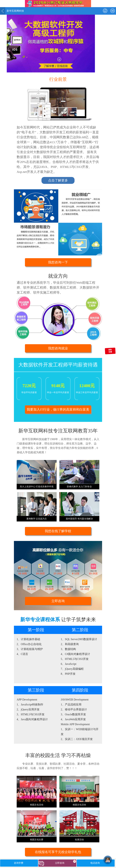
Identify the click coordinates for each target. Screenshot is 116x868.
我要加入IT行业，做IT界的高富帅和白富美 (58, 410)
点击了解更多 (58, 180)
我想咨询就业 (58, 348)
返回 (3, 11)
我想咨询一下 (58, 262)
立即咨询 (58, 601)
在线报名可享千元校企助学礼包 (58, 852)
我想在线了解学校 (58, 531)
